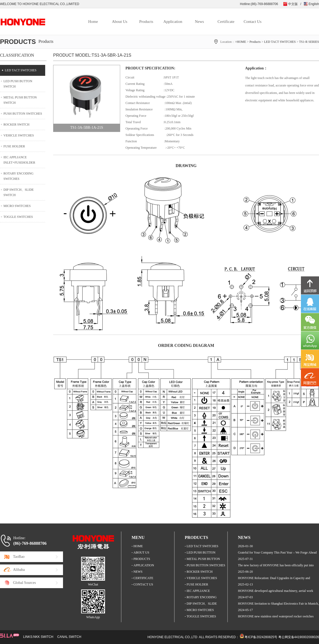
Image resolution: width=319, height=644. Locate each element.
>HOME (240, 42)
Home (93, 22)
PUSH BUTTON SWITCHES (23, 114)
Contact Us (252, 22)
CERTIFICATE (143, 578)
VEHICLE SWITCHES (19, 135)
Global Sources (24, 583)
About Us (120, 22)
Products (146, 22)
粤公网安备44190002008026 (299, 637)
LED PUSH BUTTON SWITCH (18, 84)
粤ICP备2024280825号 (261, 637)
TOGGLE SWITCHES (18, 217)
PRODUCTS (142, 559)
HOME (138, 546)
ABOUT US (141, 552)
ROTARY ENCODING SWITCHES (18, 176)
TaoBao (19, 557)
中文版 (293, 4)
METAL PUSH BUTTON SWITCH (20, 100)
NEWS (138, 572)
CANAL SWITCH (69, 637)
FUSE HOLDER (14, 146)
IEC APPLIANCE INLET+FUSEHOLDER (19, 160)
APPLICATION (144, 565)
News (199, 22)
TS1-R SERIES (309, 42)
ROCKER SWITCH (16, 124)
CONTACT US (143, 584)
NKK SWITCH (43, 637)
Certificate (226, 22)
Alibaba (19, 570)
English (314, 4)
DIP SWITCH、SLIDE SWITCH (19, 192)
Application (173, 22)
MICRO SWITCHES (17, 206)
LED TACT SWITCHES (280, 42)
